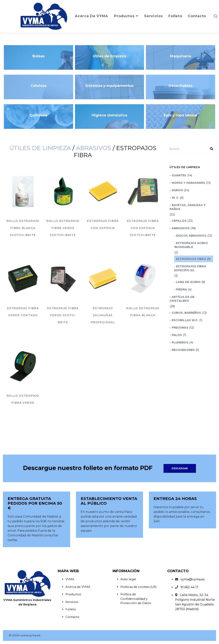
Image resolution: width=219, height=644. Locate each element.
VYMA (70, 579)
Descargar (180, 468)
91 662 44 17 (190, 587)
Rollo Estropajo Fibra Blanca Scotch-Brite (23, 228)
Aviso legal (128, 579)
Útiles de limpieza (40, 148)
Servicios (72, 602)
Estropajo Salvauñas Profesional (103, 315)
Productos (73, 594)
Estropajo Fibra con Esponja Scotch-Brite (143, 228)
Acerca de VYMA (78, 587)
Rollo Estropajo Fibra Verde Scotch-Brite (63, 228)
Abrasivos (94, 148)
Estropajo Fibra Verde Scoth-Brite (63, 315)
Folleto (71, 609)
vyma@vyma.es (193, 579)
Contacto (72, 617)
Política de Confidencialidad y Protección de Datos (136, 599)
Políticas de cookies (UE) (139, 587)
